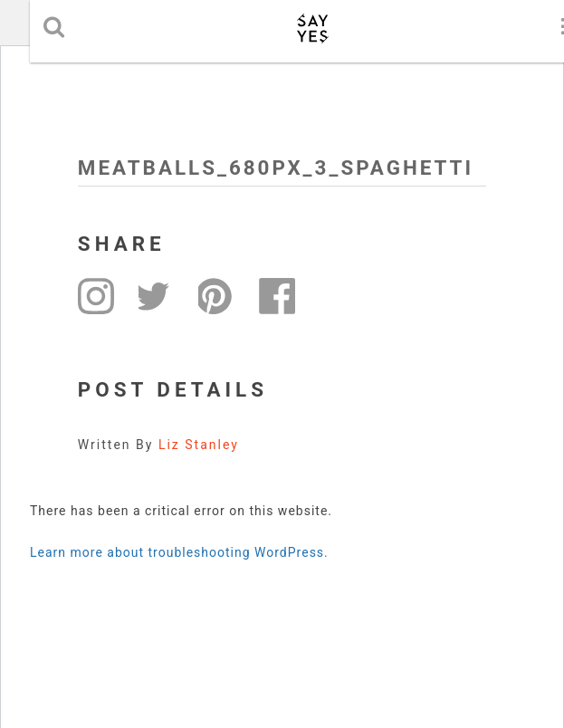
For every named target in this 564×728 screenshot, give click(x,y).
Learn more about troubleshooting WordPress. (179, 552)
